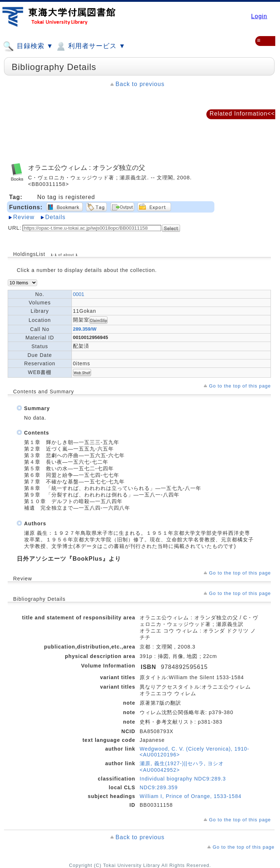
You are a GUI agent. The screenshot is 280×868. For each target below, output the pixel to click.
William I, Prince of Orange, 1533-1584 (190, 796)
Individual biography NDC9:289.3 (183, 779)
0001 (79, 294)
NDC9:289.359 (159, 787)
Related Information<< (242, 114)
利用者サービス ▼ (90, 46)
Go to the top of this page (240, 386)
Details (55, 217)
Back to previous (140, 84)
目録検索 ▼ (28, 46)
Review (24, 217)
